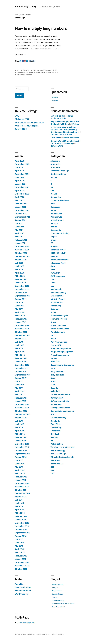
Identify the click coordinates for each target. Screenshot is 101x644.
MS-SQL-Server (58, 299)
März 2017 (20, 395)
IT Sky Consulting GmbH (26, 623)
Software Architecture (60, 395)
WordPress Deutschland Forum (63, 604)
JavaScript (55, 273)
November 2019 (22, 289)
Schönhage (30, 72)
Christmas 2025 (22, 119)
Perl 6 (53, 339)
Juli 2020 (19, 263)
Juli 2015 (19, 460)
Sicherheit (55, 391)
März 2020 (20, 276)
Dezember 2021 (22, 210)
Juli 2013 (19, 539)
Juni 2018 (20, 345)
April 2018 (20, 352)
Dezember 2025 (22, 164)
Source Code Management (63, 411)
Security (54, 388)
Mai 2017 (19, 388)
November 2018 (22, 329)
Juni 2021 (20, 227)
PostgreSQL (56, 345)
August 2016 (21, 418)
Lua (52, 286)
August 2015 (21, 457)
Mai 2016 (19, 427)
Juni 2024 (20, 177)
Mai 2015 (19, 467)
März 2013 (20, 552)
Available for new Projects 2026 (29, 122)
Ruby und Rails (57, 375)
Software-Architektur (60, 401)
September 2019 (23, 296)
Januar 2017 (21, 401)
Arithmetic (36, 70)
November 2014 (22, 487)
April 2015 (20, 470)
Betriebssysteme (58, 174)
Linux (53, 279)
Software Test (57, 398)
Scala (53, 378)
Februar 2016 (21, 437)
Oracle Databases (58, 325)
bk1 (18, 70)
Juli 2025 (19, 168)
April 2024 (20, 181)
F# (52, 243)
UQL (17, 116)
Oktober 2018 (21, 332)
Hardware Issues (58, 250)
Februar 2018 (21, 358)
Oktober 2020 (21, 253)
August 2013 (21, 536)
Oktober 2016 (21, 411)
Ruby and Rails (57, 371)
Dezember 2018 (22, 325)
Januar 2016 (21, 441)
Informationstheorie (60, 260)
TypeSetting (56, 427)
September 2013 (23, 533)
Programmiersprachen (61, 348)
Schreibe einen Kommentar (25, 75)
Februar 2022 (21, 204)
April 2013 (20, 549)
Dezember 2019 (22, 286)
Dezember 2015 (22, 444)
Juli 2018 (19, 342)
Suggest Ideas (57, 591)
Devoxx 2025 (21, 129)
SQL (52, 414)
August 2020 (21, 260)
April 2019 (20, 312)
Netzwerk (55, 309)
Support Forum (58, 594)
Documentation (58, 584)
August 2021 (21, 220)
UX (52, 441)
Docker (54, 227)
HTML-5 (54, 256)
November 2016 (22, 408)
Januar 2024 (21, 184)
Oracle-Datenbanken (60, 329)
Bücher (54, 177)
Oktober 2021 (21, 214)
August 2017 (21, 378)
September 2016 (23, 414)
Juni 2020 (20, 266)
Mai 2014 (19, 506)
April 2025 (20, 171)
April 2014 (20, 510)
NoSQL (54, 312)
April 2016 (20, 431)
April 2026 (20, 161)
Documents (56, 230)
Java (53, 266)
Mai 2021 (19, 230)
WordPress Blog (58, 600)
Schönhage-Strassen (40, 72)
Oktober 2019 (21, 293)
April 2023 (20, 190)
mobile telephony (58, 293)
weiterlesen (19, 55)
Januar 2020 (21, 283)
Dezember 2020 (22, 246)
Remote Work (57, 146)
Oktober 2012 (21, 569)
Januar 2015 (21, 480)
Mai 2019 (19, 309)
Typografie (55, 431)
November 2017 (22, 368)
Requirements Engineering (62, 365)
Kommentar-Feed (23, 591)
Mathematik (56, 289)
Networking (56, 306)
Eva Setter (55, 138)
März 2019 (20, 316)
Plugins (55, 588)
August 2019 (21, 299)
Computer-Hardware (60, 200)
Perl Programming (59, 342)
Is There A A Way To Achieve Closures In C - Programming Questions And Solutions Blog (64, 130)
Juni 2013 (20, 543)
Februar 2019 (21, 319)
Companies (56, 197)
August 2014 (21, 497)
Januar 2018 (21, 362)
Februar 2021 (21, 240)
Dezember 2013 (22, 523)
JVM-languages (58, 276)
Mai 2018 (19, 348)
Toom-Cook (55, 72)
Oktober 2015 (21, 451)
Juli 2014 (19, 500)
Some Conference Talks (62, 117)
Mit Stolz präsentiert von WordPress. (40, 634)
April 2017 (20, 391)
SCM (53, 385)
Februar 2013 (21, 556)
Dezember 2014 (22, 483)
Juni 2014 (20, 503)
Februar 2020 (21, 279)
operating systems (59, 319)
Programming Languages (62, 352)
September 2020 (23, 256)
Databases (55, 207)
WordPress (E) (57, 464)
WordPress (55, 460)
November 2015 (22, 447)
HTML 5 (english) (58, 253)
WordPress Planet (59, 607)
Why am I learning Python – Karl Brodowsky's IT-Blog (65, 123)
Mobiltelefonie (57, 296)
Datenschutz (56, 217)
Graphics (55, 246)
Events (54, 240)
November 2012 (22, 566)
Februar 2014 (21, 516)
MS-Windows (57, 302)
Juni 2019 (20, 306)
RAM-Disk (55, 362)
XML (53, 474)
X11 (52, 467)
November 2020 (22, 250)
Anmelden (20, 584)
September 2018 (23, 335)
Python (76, 124)
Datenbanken (56, 214)
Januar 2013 (21, 559)
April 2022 (20, 197)
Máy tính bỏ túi (57, 116)
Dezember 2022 (22, 194)
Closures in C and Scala (61, 134)
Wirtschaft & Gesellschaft (62, 457)
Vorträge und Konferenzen (62, 447)
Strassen (49, 72)
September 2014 (23, 493)
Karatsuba (23, 72)
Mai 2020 (19, 270)
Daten (53, 210)
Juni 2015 (20, 464)
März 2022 (20, 200)
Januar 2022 (21, 207)
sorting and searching (60, 408)
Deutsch (55, 97)
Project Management (60, 355)
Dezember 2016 (22, 404)
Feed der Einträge (23, 587)
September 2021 (23, 217)
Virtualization (57, 444)
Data (53, 204)
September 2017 (23, 375)
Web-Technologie (58, 454)
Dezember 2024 (22, 174)
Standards (55, 421)
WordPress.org (22, 594)
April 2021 (20, 233)
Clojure (54, 194)
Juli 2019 (19, 302)
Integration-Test (58, 263)
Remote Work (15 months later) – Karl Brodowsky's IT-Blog (66, 142)
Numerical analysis (59, 316)
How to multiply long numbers (41, 28)
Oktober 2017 (21, 371)
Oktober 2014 (21, 490)
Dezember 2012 (22, 562)
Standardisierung (58, 418)
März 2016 (20, 434)
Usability (54, 437)
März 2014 (20, 513)
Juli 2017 (19, 381)
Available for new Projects (27, 126)
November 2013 (22, 526)
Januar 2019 (21, 322)
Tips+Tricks (56, 424)
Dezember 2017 (22, 365)
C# (52, 187)
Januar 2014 (21, 520)
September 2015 (23, 454)
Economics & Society (60, 233)
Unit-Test (55, 434)
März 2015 (20, 474)
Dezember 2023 (22, 187)
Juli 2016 (19, 421)
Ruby (53, 368)
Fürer (18, 72)
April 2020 (20, 273)
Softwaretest (56, 404)
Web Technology (58, 451)
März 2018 (20, 355)
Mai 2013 (19, 546)
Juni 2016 (20, 424)
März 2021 (20, 237)
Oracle (53, 322)
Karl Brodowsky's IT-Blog (25, 7)
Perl (52, 335)
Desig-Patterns (57, 220)
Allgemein (55, 161)
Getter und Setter (71, 138)
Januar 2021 (21, 243)
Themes (55, 597)
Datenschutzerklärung (58, 634)
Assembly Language (45, 70)
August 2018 (21, 339)
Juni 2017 (20, 385)
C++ (52, 190)
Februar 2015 (21, 477)
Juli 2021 (19, 223)
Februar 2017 (21, 398)
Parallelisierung (58, 332)
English (55, 70)
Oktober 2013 (21, 529)
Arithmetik (55, 168)
